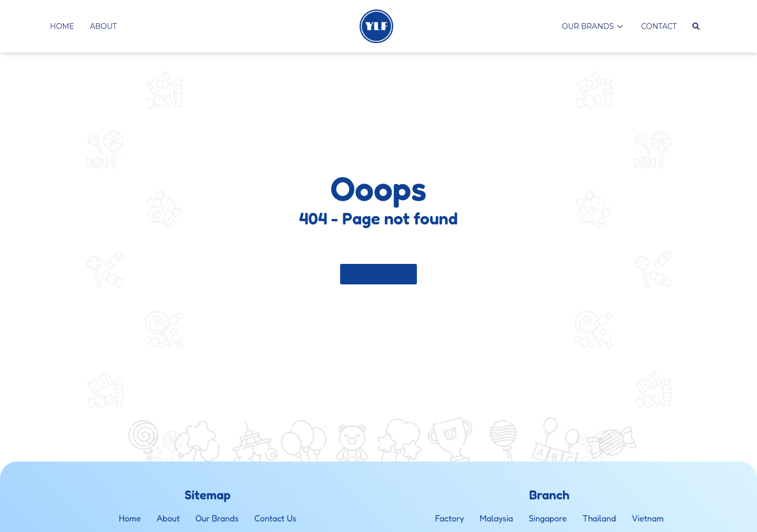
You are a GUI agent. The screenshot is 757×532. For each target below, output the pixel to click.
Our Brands (594, 26)
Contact (659, 26)
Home (62, 26)
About (103, 26)
